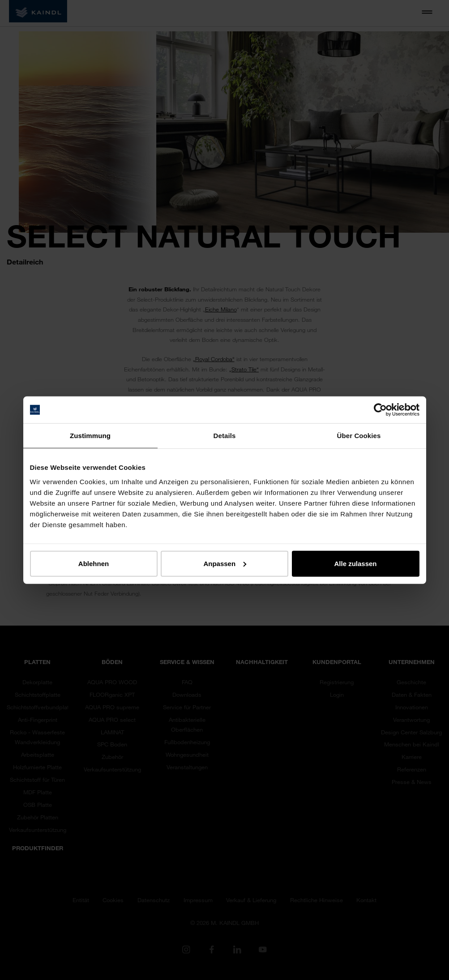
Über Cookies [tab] (359, 436)
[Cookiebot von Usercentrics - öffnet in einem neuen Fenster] (380, 410)
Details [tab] (225, 436)
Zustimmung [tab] (90, 436)
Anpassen (225, 563)
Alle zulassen (355, 563)
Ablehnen (94, 563)
